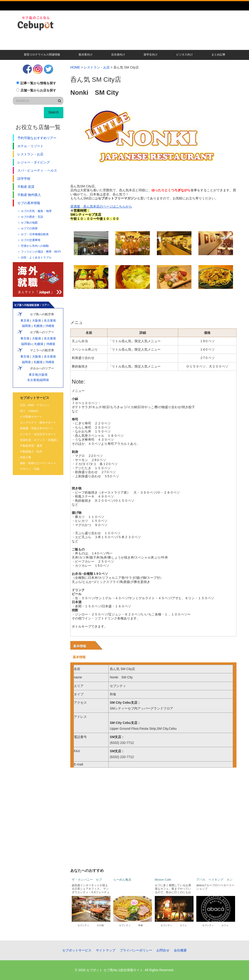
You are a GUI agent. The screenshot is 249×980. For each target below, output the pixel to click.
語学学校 (24, 179)
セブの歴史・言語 (32, 217)
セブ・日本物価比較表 (35, 234)
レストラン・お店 (97, 67)
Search (54, 112)
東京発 (25, 321)
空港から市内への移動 (35, 246)
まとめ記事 (218, 55)
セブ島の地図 (29, 223)
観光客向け (86, 55)
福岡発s (26, 344)
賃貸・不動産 (52, 46)
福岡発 (26, 326)
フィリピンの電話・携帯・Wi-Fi (41, 252)
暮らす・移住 (26, 46)
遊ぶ (201, 46)
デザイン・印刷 (30, 469)
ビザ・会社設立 (105, 46)
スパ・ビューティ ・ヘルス (37, 170)
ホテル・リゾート (30, 146)
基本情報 (80, 646)
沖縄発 (50, 326)
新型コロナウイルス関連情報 (42, 55)
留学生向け (151, 55)
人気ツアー (177, 46)
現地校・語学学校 (79, 46)
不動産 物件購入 (29, 195)
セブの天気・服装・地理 (36, 211)
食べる (131, 46)
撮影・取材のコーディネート (38, 463)
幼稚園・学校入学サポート (37, 428)
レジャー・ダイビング (34, 162)
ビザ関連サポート (31, 417)
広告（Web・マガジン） (35, 405)
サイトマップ (106, 950)
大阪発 (36, 321)
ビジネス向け (184, 55)
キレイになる (154, 46)
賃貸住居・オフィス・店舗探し (39, 440)
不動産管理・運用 (31, 446)
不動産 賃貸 (26, 187)
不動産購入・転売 (31, 452)
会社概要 (180, 950)
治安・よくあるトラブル (36, 257)
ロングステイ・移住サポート (38, 423)
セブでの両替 (29, 228)
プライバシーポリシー (136, 950)
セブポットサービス (77, 950)
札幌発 (38, 326)
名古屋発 (50, 321)
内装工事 (26, 457)
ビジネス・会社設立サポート (38, 434)
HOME (75, 67)
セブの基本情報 (29, 203)
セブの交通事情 (31, 240)
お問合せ (163, 950)
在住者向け (118, 55)
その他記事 (225, 46)
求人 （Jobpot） (30, 411)
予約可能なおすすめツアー (37, 138)
